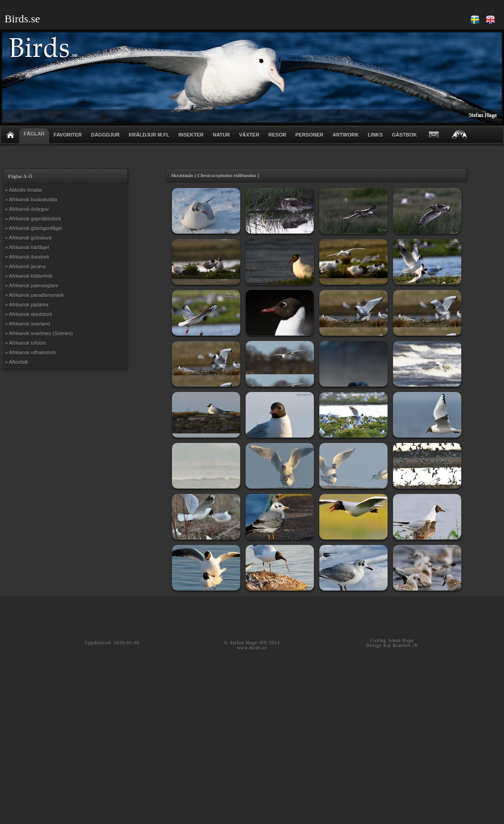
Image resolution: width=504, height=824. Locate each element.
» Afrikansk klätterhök (29, 276)
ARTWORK (345, 135)
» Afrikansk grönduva (28, 238)
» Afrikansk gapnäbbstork (33, 219)
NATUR (222, 135)
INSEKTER (191, 135)
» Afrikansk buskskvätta (31, 199)
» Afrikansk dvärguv (27, 209)
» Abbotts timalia (23, 190)
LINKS (375, 135)
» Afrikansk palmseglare (32, 285)
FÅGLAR (34, 134)
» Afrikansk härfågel (27, 247)
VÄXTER (249, 135)
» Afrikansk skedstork (29, 314)
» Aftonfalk (17, 362)
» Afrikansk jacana (25, 266)
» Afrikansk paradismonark (35, 295)
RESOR (277, 135)
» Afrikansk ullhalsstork (30, 352)
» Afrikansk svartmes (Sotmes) (39, 333)
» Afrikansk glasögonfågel (33, 228)
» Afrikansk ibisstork (27, 257)
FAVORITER (68, 135)
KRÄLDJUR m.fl (149, 135)
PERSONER (309, 135)
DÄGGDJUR (105, 135)
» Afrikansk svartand (28, 324)
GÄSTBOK (404, 135)
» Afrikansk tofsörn (26, 343)
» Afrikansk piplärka (27, 305)
